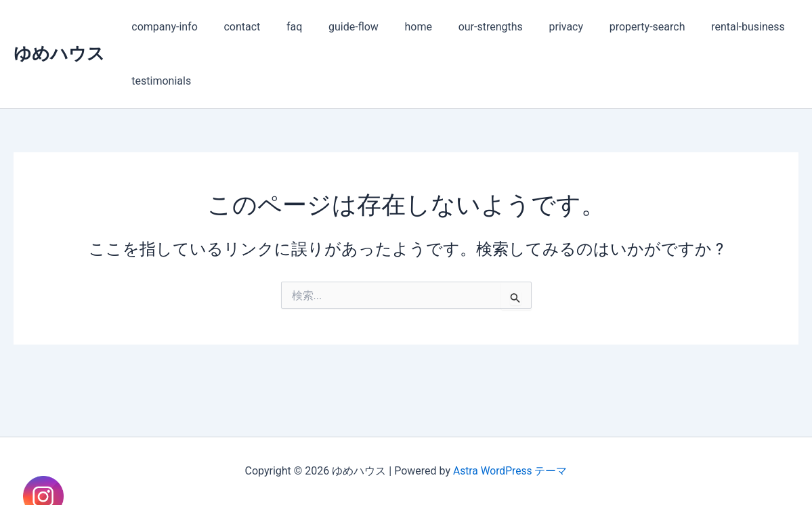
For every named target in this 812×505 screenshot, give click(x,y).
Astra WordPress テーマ (510, 471)
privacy (537, 27)
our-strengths (466, 27)
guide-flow (338, 27)
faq (283, 27)
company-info (162, 27)
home (398, 27)
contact (235, 27)
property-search (614, 27)
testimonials (159, 81)
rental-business (710, 27)
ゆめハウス (59, 53)
